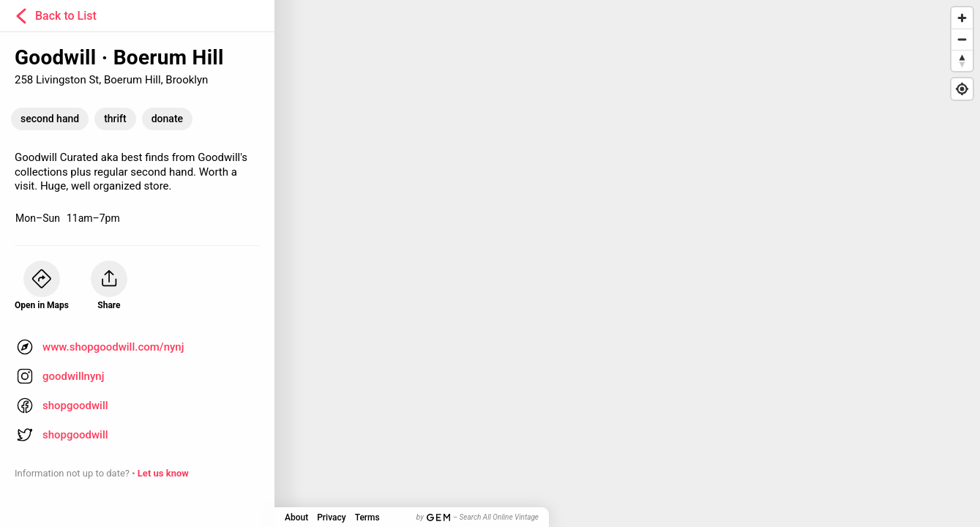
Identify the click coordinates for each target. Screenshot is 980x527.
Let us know (163, 473)
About (296, 517)
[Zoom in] (962, 18)
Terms (367, 517)
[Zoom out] (962, 39)
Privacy (331, 517)
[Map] (490, 263)
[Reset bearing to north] (962, 60)
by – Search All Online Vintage (478, 517)
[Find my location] (962, 89)
